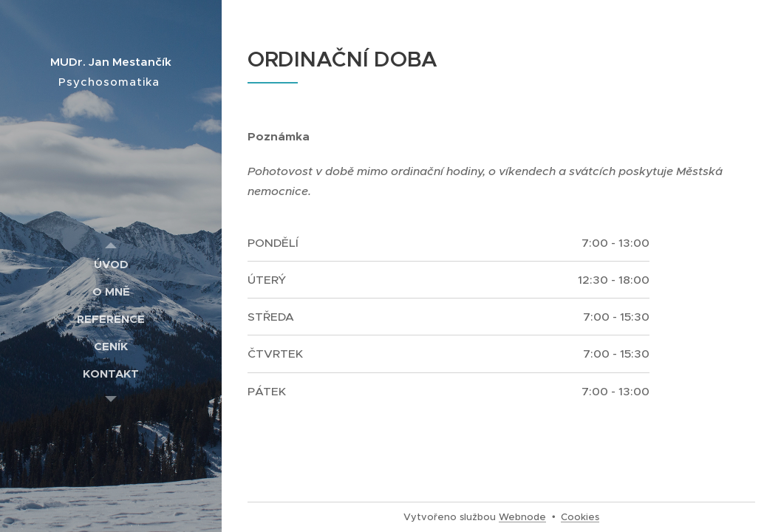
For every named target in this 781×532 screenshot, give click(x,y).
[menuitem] (111, 264)
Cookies (580, 517)
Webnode (522, 517)
